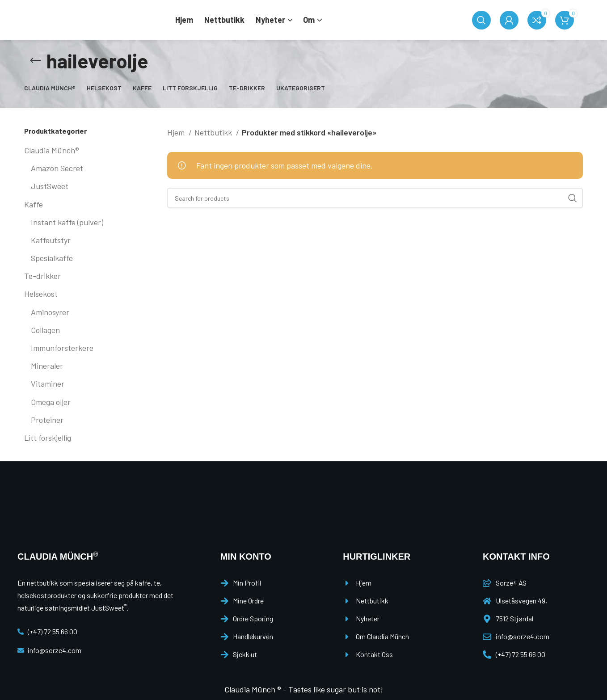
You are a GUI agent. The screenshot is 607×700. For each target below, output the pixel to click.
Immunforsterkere (62, 348)
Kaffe (34, 204)
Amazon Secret (57, 168)
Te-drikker (42, 276)
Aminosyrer (50, 312)
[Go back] (35, 61)
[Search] (481, 20)
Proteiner (47, 420)
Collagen (45, 330)
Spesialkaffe (52, 258)
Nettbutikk (214, 132)
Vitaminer (48, 384)
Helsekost (41, 294)
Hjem (177, 132)
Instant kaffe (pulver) (67, 222)
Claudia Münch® (52, 150)
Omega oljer (51, 402)
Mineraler (47, 366)
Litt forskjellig (48, 438)
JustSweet (50, 186)
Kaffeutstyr (51, 240)
